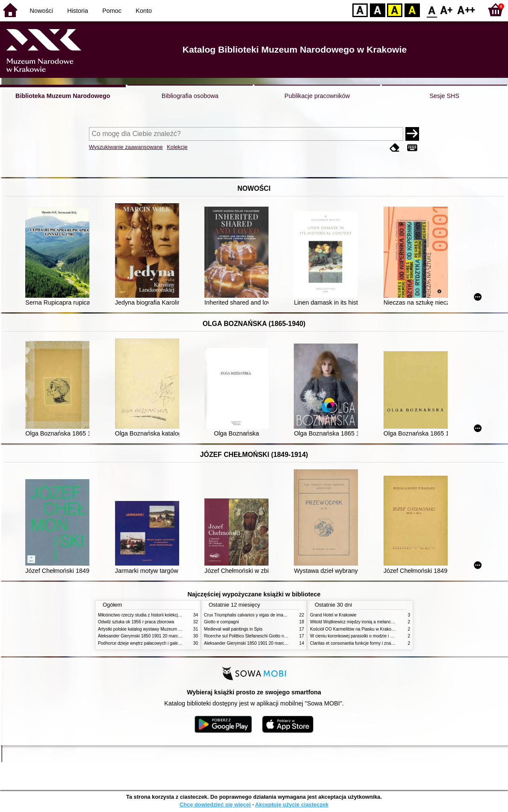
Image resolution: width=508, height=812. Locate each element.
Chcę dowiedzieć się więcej (215, 805)
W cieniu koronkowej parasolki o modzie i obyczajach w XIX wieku (373, 636)
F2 (466, 10)
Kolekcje (177, 147)
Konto (144, 11)
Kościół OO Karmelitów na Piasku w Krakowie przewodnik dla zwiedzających (383, 629)
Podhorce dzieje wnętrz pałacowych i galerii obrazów (148, 643)
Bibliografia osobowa (190, 96)
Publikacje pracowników (317, 96)
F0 (432, 10)
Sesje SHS (444, 96)
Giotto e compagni (222, 622)
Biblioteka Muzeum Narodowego (63, 96)
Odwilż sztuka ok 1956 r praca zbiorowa (136, 622)
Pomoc (112, 11)
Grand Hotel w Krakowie (333, 615)
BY (412, 10)
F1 (447, 10)
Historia (78, 11)
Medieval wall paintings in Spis (233, 629)
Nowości (41, 11)
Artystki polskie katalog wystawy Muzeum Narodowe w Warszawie (161, 629)
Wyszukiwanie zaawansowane (126, 147)
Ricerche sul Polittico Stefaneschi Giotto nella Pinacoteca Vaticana (267, 636)
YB (394, 10)
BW (378, 10)
